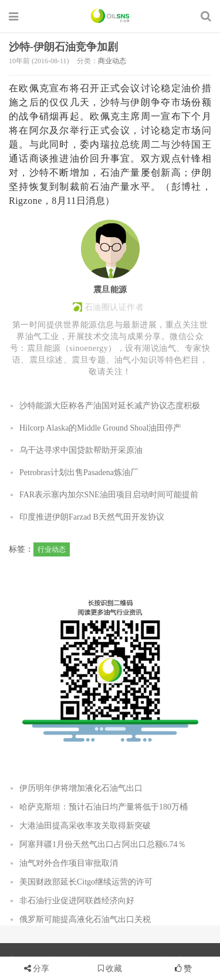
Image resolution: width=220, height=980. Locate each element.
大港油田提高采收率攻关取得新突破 (85, 826)
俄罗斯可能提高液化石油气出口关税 (85, 919)
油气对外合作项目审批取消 (69, 863)
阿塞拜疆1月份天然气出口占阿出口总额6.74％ (103, 844)
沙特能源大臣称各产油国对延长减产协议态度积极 (110, 406)
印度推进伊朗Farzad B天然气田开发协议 (92, 517)
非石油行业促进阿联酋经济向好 (77, 901)
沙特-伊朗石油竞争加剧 (63, 47)
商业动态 (112, 61)
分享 (41, 969)
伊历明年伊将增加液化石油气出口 (81, 788)
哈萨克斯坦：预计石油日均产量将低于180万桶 (104, 807)
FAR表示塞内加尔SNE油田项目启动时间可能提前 (109, 495)
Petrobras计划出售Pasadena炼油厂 (79, 472)
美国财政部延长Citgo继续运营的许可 (86, 882)
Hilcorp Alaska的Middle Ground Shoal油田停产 (100, 428)
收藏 (110, 969)
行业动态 (52, 549)
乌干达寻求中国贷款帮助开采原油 (81, 450)
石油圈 (110, 16)
